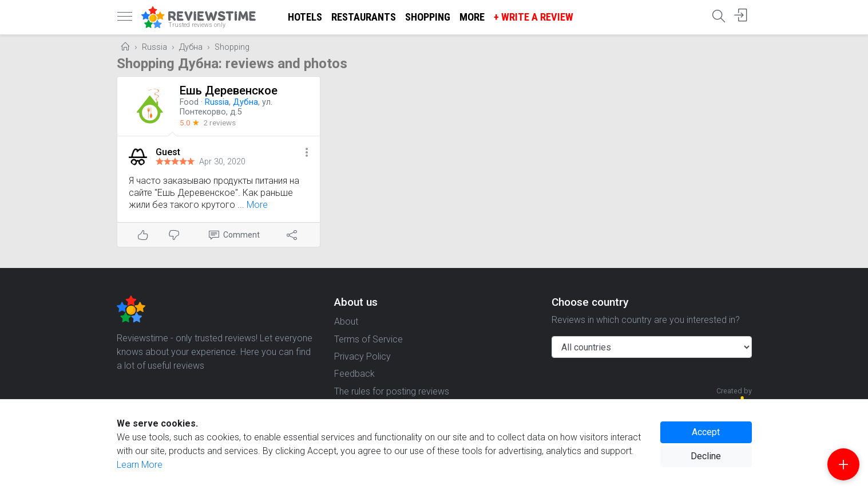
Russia (154, 47)
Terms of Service (368, 339)
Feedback (354, 374)
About (346, 322)
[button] (307, 153)
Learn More (140, 465)
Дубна (191, 47)
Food (189, 102)
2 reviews (219, 123)
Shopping (428, 17)
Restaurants (364, 17)
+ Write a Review (534, 17)
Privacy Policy (362, 356)
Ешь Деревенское (229, 90)
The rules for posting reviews (392, 391)
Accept (706, 432)
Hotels (305, 17)
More (472, 17)
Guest (168, 152)
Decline (706, 456)
